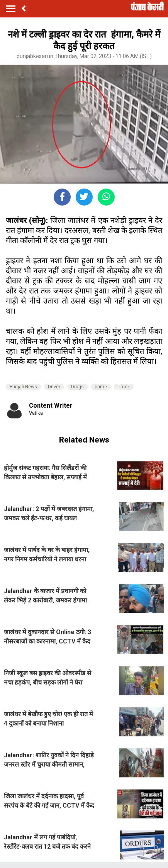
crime (101, 387)
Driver (54, 387)
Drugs (77, 387)
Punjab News (23, 387)
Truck (124, 387)
